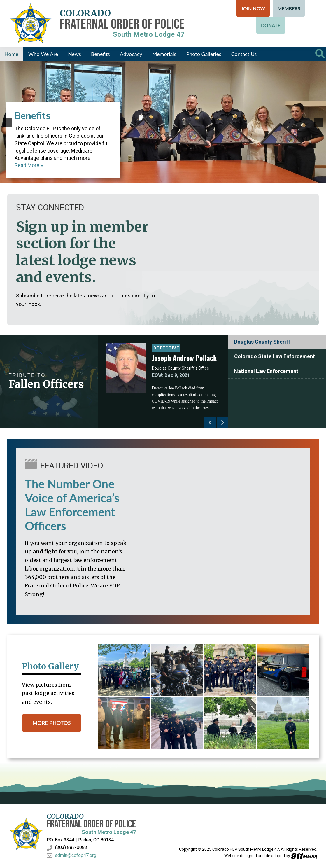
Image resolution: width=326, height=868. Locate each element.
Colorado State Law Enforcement (275, 356)
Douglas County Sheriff (262, 342)
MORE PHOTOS (52, 723)
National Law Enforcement (266, 371)
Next (222, 423)
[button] (8, 123)
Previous (210, 423)
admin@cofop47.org (76, 855)
